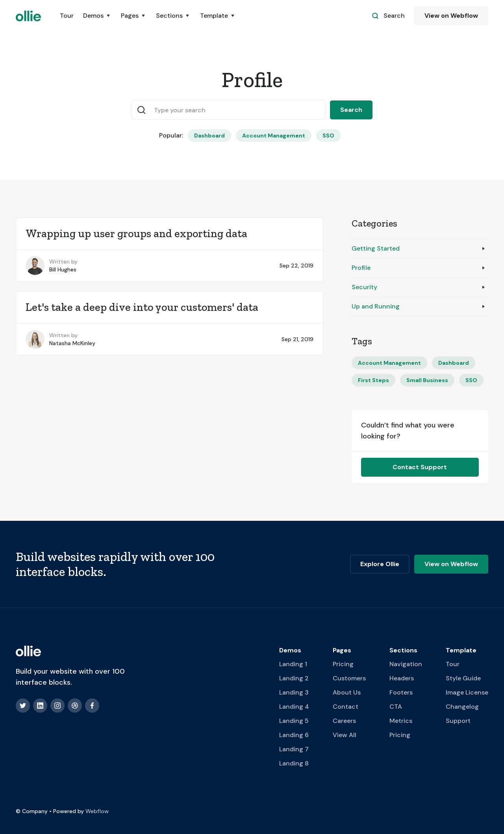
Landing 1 (293, 664)
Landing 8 (294, 763)
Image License (467, 692)
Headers (402, 678)
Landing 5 (294, 721)
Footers (401, 692)
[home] (28, 16)
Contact (346, 707)
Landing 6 (294, 735)
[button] (97, 16)
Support (458, 721)
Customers (349, 678)
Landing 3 (294, 692)
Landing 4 (294, 707)
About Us (347, 692)
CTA (396, 707)
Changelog (462, 707)
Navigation (406, 664)
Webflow (97, 811)
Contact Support (420, 467)
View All (345, 735)
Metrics (401, 721)
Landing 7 (294, 749)
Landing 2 (294, 678)
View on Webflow (451, 16)
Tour (67, 16)
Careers (344, 721)
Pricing (343, 664)
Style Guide (463, 678)
